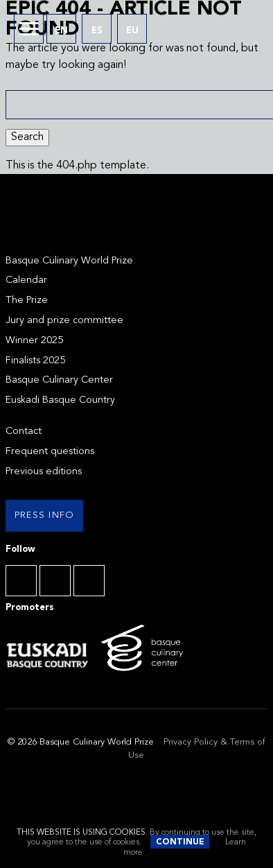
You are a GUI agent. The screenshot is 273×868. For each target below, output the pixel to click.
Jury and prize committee (64, 321)
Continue (180, 842)
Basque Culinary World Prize (69, 261)
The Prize (27, 301)
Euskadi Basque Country (60, 400)
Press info (45, 515)
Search (27, 137)
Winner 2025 (34, 341)
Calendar (26, 280)
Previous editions (44, 472)
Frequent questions (50, 452)
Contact (24, 432)
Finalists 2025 (35, 361)
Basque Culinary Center (59, 380)
